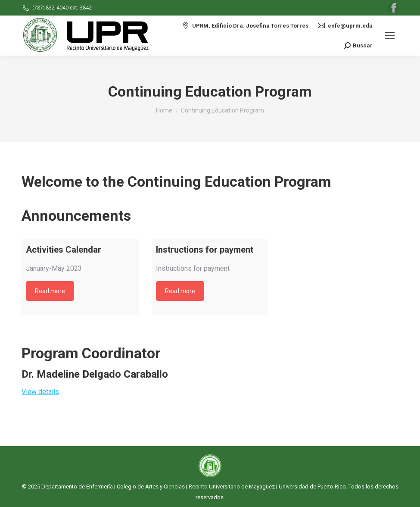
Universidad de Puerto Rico (312, 487)
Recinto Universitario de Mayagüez (232, 487)
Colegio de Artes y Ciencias (151, 487)
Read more (50, 291)
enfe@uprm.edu (345, 25)
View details (40, 392)
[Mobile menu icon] (390, 36)
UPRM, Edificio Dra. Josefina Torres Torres (245, 25)
